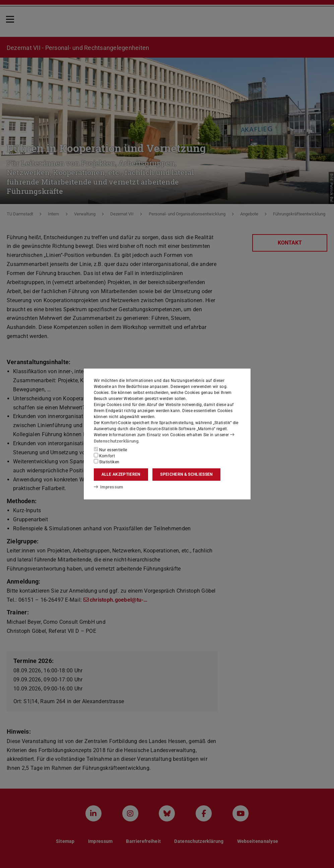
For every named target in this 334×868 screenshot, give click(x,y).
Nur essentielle (111, 449)
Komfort (105, 455)
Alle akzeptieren (121, 474)
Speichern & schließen (186, 474)
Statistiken (107, 461)
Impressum (107, 487)
